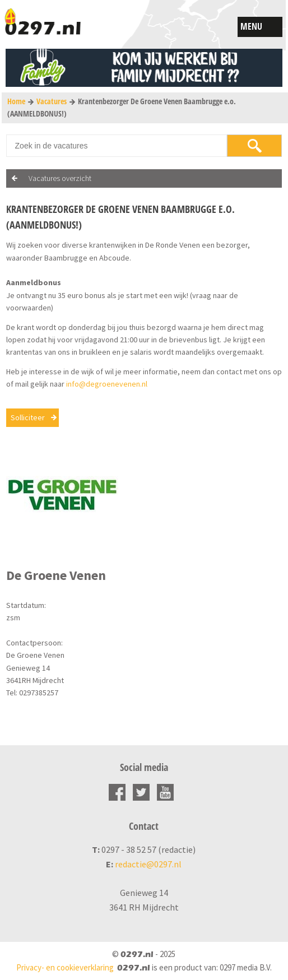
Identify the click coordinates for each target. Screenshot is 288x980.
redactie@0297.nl (148, 864)
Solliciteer (28, 417)
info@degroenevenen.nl (107, 384)
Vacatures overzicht (60, 178)
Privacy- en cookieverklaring (65, 967)
